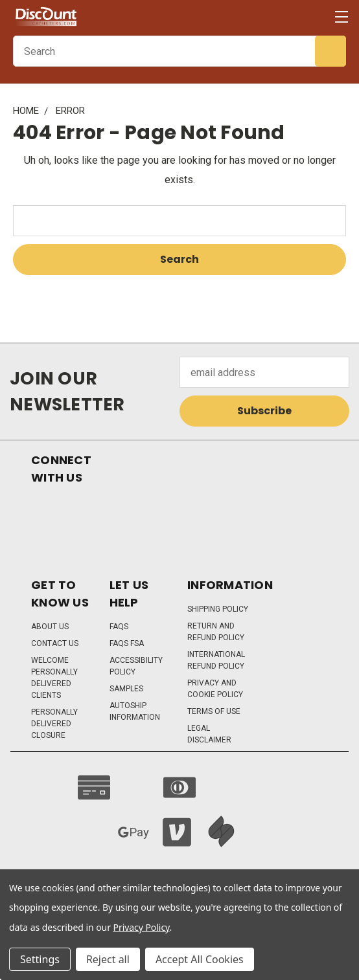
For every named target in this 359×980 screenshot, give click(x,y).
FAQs (119, 627)
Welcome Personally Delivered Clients (54, 678)
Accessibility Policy (136, 666)
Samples (126, 689)
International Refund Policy (216, 660)
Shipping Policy (218, 609)
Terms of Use (214, 711)
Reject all (108, 959)
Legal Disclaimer (209, 734)
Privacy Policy (142, 927)
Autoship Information (135, 711)
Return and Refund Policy (216, 632)
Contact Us (55, 643)
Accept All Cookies (200, 959)
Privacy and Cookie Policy (215, 689)
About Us (50, 627)
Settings (40, 959)
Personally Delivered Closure (54, 724)
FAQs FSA (127, 643)
